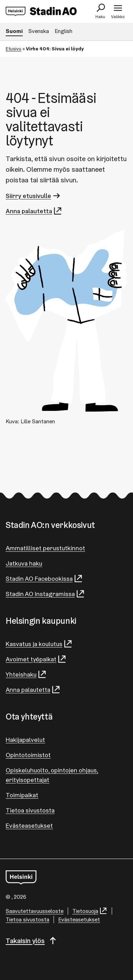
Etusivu (13, 49)
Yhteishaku (26, 674)
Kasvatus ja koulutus (39, 644)
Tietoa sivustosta (30, 810)
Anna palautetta (34, 211)
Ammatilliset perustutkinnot (45, 548)
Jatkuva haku (24, 563)
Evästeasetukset (29, 825)
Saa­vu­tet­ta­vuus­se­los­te (35, 911)
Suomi (14, 31)
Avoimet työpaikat (36, 659)
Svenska (39, 31)
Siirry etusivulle (34, 196)
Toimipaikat (22, 795)
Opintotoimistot (28, 755)
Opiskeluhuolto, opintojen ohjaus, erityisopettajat (52, 775)
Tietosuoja (90, 911)
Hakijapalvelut (25, 740)
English (63, 31)
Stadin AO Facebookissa (44, 579)
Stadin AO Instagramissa (45, 594)
